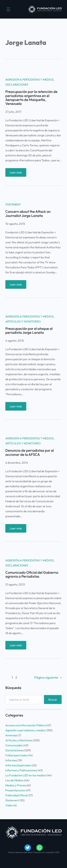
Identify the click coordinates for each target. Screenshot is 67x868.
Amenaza (11, 735)
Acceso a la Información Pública (26, 725)
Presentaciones (15, 790)
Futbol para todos (16, 755)
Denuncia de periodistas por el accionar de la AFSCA (30, 453)
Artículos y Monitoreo (23, 321)
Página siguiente (48, 678)
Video (9, 805)
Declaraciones (17, 85)
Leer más (17, 173)
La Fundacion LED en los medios (26, 775)
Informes (11, 760)
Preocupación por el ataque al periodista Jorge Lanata (29, 331)
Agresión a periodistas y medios (29, 80)
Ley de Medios (14, 780)
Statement (13, 205)
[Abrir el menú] (8, 9)
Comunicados (14, 745)
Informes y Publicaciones (21, 770)
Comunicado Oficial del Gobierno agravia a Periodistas (32, 574)
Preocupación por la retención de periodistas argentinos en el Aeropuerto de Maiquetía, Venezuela (31, 98)
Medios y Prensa (16, 785)
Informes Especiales (18, 765)
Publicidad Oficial (16, 795)
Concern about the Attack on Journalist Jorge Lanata (28, 214)
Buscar (53, 700)
